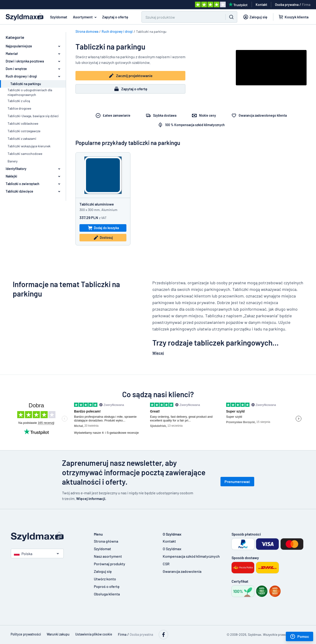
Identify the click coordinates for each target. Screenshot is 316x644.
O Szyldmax (172, 549)
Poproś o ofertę (107, 586)
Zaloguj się (103, 571)
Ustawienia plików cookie (94, 634)
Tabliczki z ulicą (19, 101)
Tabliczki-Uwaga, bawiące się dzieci (33, 116)
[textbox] (228, 313)
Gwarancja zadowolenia (182, 571)
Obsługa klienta (107, 594)
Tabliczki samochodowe (25, 154)
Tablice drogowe (19, 108)
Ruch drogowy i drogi (117, 31)
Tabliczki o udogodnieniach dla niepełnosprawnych (30, 92)
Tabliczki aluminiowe (97, 204)
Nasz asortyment (108, 556)
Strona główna (106, 541)
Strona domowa (87, 31)
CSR (166, 564)
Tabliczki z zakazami (22, 138)
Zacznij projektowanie (131, 76)
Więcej (158, 353)
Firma (306, 5)
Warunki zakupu (58, 634)
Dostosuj (103, 238)
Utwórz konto (105, 579)
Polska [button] (23, 554)
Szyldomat (59, 17)
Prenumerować (237, 481)
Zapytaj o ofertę (115, 17)
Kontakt (169, 541)
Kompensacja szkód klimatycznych (191, 556)
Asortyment (86, 17)
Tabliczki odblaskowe (23, 123)
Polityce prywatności (26, 634)
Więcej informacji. (91, 498)
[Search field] (181, 17)
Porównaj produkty (110, 564)
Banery (12, 161)
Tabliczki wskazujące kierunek (29, 146)
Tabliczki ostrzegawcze (24, 131)
